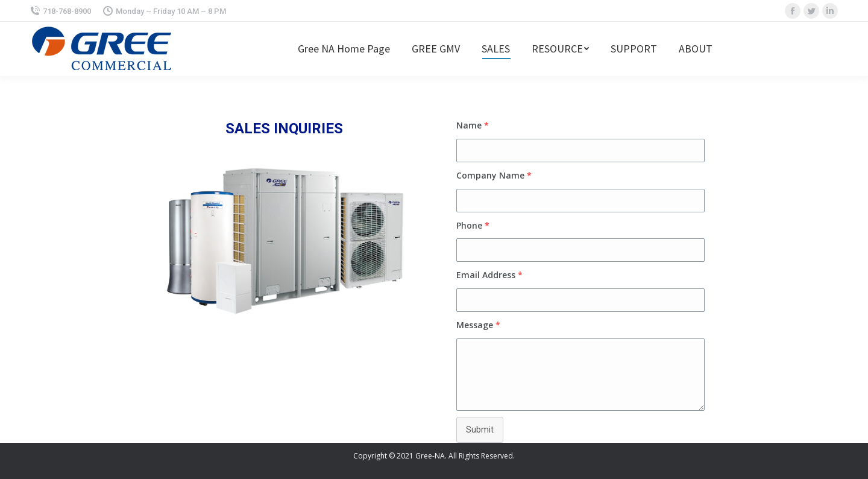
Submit (480, 430)
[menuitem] (344, 49)
